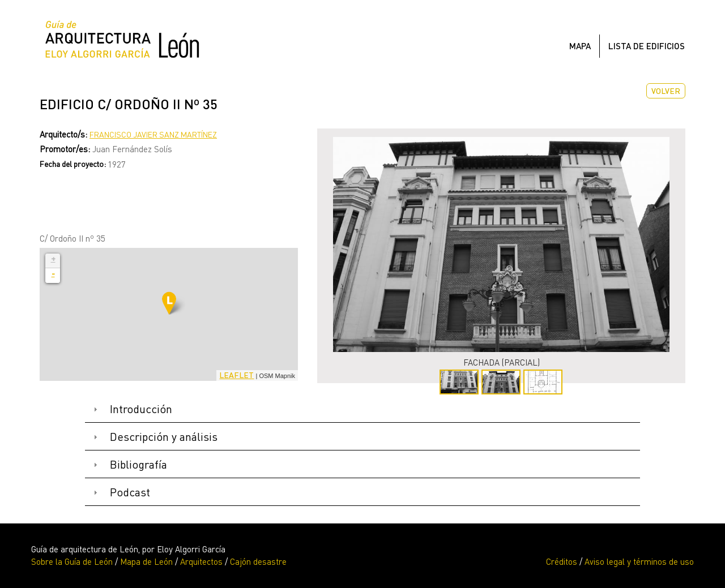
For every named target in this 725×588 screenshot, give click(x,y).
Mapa (580, 46)
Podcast (130, 492)
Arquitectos (201, 561)
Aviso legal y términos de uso (639, 561)
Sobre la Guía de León (72, 561)
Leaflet (236, 375)
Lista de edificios (647, 46)
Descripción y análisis (164, 437)
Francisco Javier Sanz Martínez (153, 134)
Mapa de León (146, 561)
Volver (666, 91)
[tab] (362, 409)
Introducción (141, 409)
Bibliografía (138, 464)
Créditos (562, 561)
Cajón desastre (258, 561)
